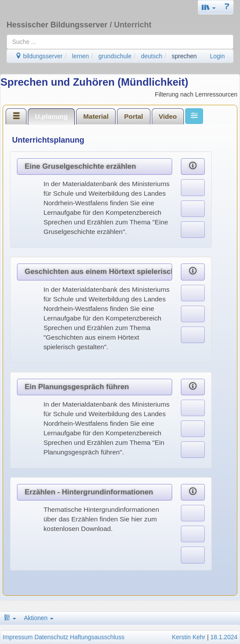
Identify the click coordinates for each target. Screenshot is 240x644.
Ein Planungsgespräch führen (77, 387)
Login (217, 56)
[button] (209, 7)
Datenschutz (51, 637)
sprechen (184, 56)
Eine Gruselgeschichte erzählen (80, 166)
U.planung (51, 116)
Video (168, 116)
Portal (134, 116)
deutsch (152, 56)
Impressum (18, 637)
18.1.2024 (224, 637)
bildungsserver (39, 56)
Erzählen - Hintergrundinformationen (89, 492)
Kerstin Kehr (188, 637)
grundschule (115, 56)
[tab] (16, 116)
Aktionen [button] (39, 618)
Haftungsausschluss (97, 637)
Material (96, 116)
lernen (81, 56)
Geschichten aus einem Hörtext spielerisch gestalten (98, 272)
